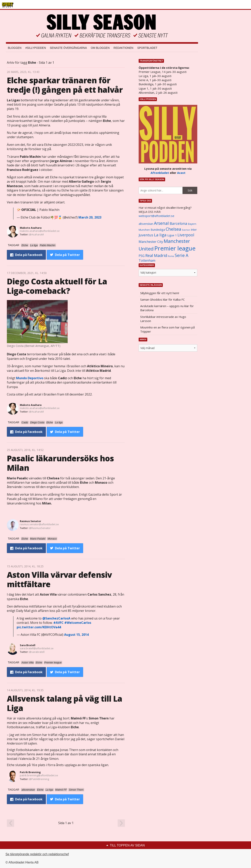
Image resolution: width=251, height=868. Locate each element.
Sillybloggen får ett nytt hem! (160, 293)
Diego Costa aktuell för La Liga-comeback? (57, 286)
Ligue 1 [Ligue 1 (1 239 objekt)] (172, 235)
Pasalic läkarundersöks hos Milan (60, 463)
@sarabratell (37, 652)
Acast (181, 173)
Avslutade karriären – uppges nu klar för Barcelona (167, 308)
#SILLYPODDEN (36, 48)
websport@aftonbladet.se (156, 216)
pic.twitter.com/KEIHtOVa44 (39, 627)
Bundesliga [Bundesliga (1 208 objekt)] (158, 230)
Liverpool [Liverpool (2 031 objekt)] (186, 235)
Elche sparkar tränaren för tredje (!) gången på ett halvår (65, 85)
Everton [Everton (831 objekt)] (186, 230)
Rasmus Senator (30, 521)
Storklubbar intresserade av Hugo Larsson (163, 319)
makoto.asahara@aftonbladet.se (40, 231)
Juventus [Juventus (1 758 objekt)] (146, 235)
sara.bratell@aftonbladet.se (37, 648)
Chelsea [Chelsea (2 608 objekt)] (173, 229)
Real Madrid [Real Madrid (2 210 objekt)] (156, 255)
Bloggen (15, 48)
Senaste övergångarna (68, 48)
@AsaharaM (36, 234)
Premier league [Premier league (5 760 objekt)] (175, 248)
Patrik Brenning (30, 772)
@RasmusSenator (40, 528)
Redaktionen (123, 48)
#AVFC (58, 623)
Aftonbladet (160, 173)
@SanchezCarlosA (56, 618)
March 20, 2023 (90, 217)
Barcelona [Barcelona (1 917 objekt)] (178, 223)
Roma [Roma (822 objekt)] (171, 256)
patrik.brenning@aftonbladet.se (39, 775)
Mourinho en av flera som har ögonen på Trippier (167, 329)
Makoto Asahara (31, 228)
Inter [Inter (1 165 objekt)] (194, 230)
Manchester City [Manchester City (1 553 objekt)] (151, 242)
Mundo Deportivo (30, 378)
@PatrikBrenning (39, 779)
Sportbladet (147, 48)
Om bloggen (100, 48)
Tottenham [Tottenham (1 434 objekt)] (147, 260)
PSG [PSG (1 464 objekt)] (142, 256)
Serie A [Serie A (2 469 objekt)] (181, 255)
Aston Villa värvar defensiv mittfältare (59, 579)
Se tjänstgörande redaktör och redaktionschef (37, 854)
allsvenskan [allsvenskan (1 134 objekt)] (146, 224)
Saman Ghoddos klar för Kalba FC (162, 299)
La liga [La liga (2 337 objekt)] (160, 235)
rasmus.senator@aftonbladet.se (39, 524)
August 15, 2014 (76, 635)
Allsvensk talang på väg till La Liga (65, 703)
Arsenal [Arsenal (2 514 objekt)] (161, 223)
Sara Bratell (28, 645)
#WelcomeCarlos (78, 623)
